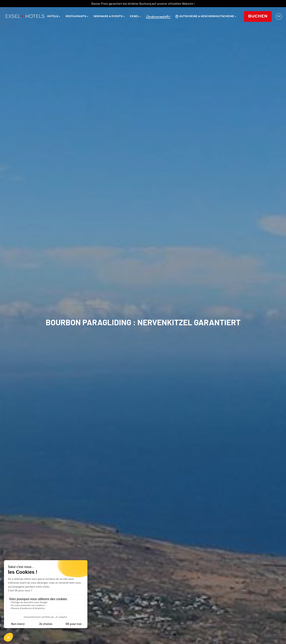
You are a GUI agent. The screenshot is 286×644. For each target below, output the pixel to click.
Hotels (54, 16)
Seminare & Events (109, 16)
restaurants (77, 16)
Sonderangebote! (158, 16)
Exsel (136, 16)
